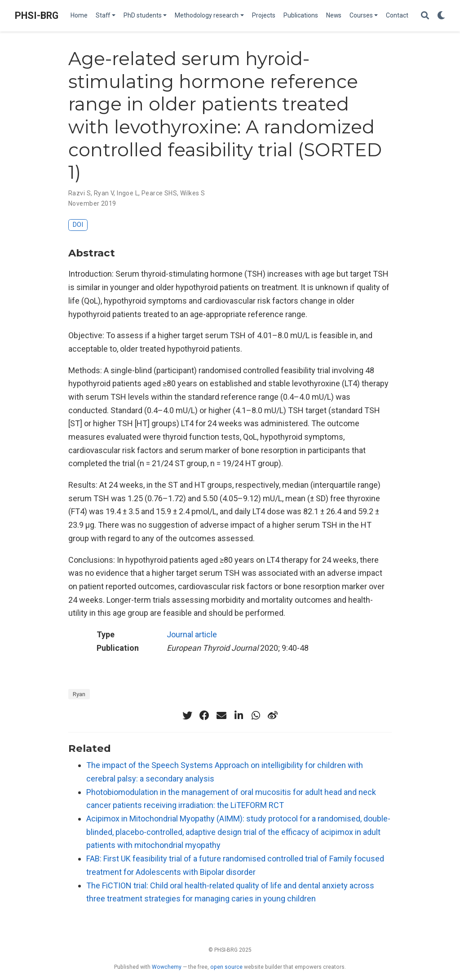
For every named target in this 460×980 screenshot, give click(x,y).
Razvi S (80, 193)
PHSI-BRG (37, 15)
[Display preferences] (441, 16)
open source (226, 967)
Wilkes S (192, 193)
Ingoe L (128, 193)
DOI (78, 225)
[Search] (425, 16)
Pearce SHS (159, 193)
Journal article (192, 634)
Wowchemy (167, 967)
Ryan (79, 694)
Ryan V (104, 193)
